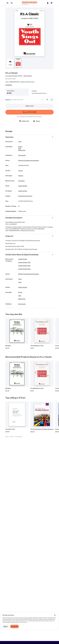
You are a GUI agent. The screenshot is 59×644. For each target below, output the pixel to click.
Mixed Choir (22, 150)
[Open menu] (7, 3)
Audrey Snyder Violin (24, 266)
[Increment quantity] (52, 100)
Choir (12, 437)
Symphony (21, 181)
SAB (20, 148)
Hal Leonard (22, 155)
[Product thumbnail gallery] (10, 63)
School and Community (25, 196)
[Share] (37, 121)
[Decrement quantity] (42, 100)
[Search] (12, 3)
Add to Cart (30, 106)
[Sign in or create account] (48, 3)
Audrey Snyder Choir (24, 262)
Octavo (20, 171)
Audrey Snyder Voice (24, 269)
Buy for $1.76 (30, 112)
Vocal (7, 437)
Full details (9, 85)
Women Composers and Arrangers (29, 160)
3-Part (20, 147)
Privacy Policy (23, 622)
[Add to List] (24, 121)
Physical (21, 176)
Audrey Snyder (12, 79)
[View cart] (52, 3)
